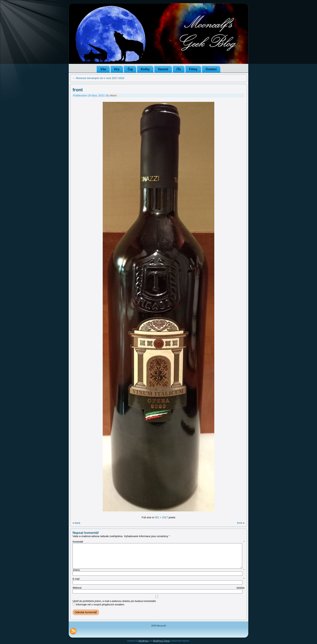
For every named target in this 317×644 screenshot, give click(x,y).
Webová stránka (158, 588)
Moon (113, 95)
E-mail (158, 579)
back (78, 523)
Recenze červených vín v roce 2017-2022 (99, 78)
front (78, 90)
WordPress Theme (161, 641)
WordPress (143, 641)
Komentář (158, 542)
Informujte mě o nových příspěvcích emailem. (100, 605)
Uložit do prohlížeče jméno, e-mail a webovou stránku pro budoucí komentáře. (115, 601)
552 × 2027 (161, 517)
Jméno (158, 570)
